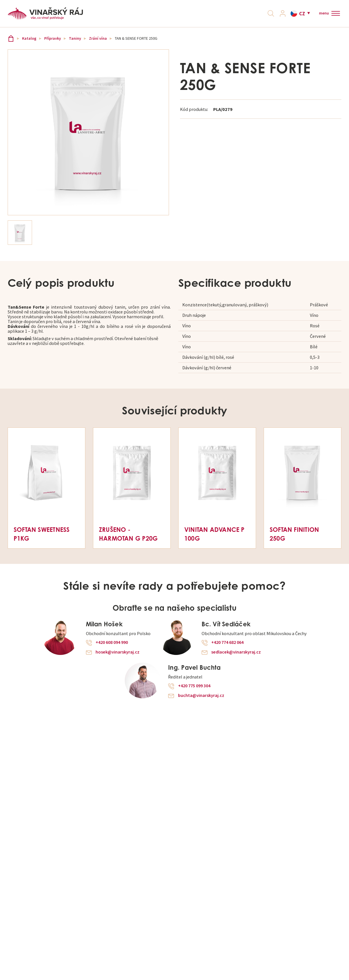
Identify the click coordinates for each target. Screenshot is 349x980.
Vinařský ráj (11, 44)
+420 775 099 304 (194, 692)
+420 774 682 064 (227, 648)
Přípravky (53, 44)
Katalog (29, 44)
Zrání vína (98, 44)
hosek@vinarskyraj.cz (118, 658)
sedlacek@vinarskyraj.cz (236, 658)
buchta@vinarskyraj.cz (201, 701)
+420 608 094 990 (112, 648)
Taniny (75, 44)
